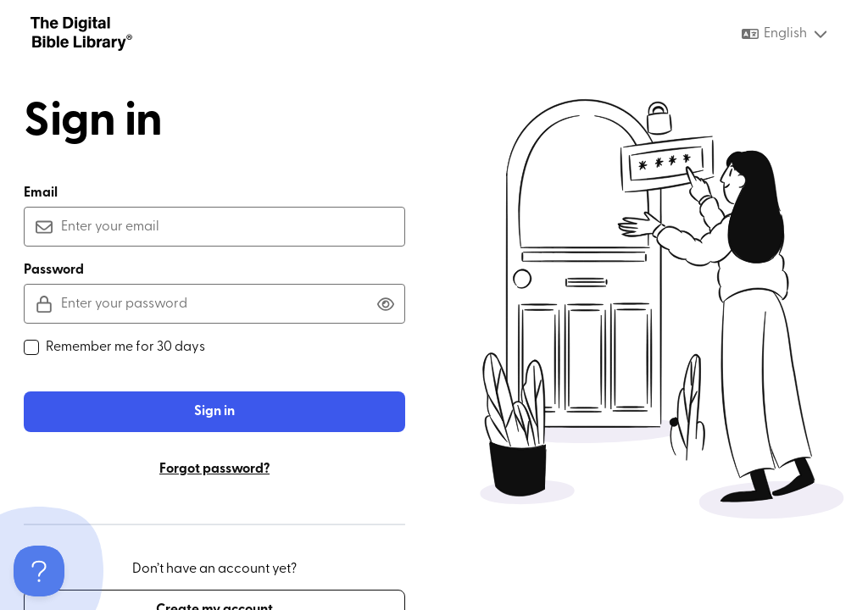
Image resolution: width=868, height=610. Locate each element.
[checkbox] (31, 347)
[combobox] (785, 34)
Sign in (214, 412)
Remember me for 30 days (114, 347)
